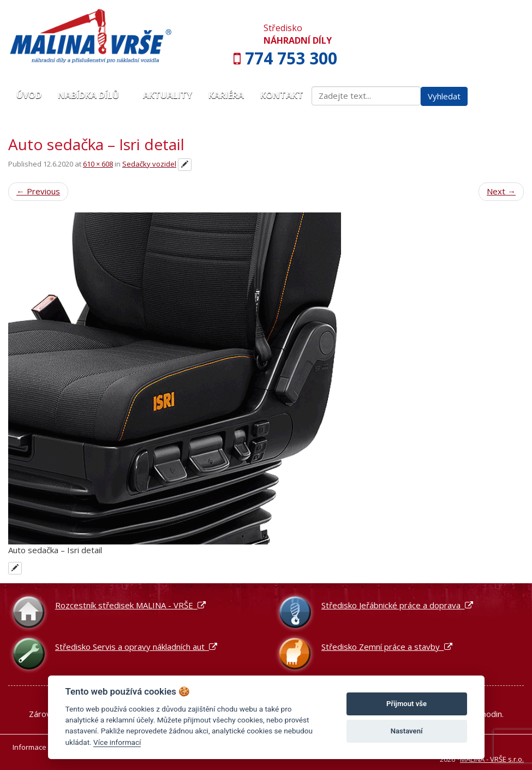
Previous (38, 191)
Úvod (29, 95)
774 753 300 (291, 58)
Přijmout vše (407, 704)
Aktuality (168, 95)
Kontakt (282, 95)
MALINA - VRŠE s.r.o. (492, 759)
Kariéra (226, 95)
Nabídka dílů (92, 95)
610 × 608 (98, 164)
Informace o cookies (46, 747)
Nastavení (407, 731)
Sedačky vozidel (149, 164)
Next (501, 191)
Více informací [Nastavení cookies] (117, 742)
